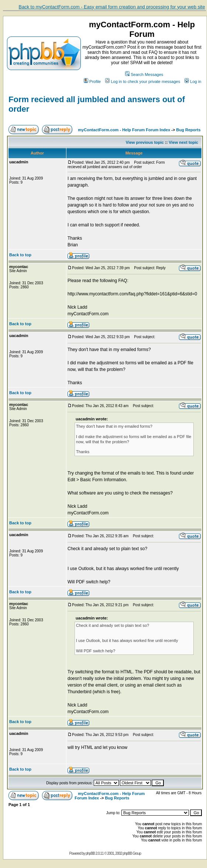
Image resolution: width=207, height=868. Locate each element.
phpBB (90, 853)
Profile (92, 81)
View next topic (183, 142)
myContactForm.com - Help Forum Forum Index (124, 130)
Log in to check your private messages (143, 81)
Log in (193, 81)
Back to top (20, 255)
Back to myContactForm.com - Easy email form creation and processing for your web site (112, 7)
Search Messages (144, 74)
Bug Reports (189, 130)
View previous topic (145, 142)
